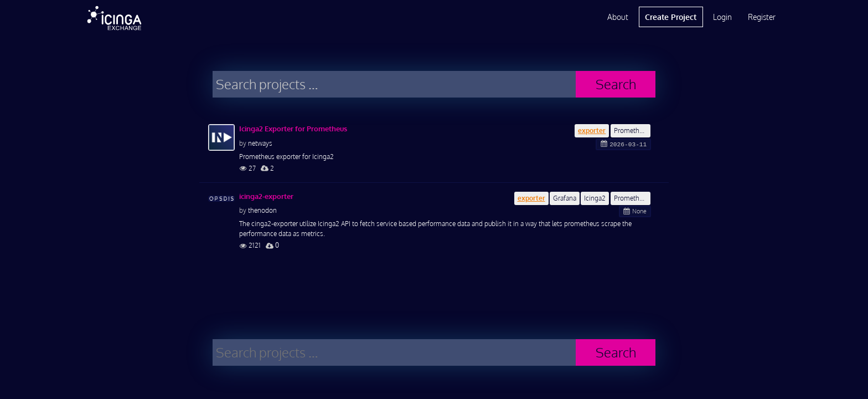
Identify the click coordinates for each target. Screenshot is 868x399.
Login (722, 17)
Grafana (565, 198)
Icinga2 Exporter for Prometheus (293, 129)
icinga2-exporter (266, 196)
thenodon (262, 210)
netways (260, 143)
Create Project (671, 17)
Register (762, 17)
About (618, 17)
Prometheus (632, 131)
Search (616, 84)
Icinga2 (595, 198)
